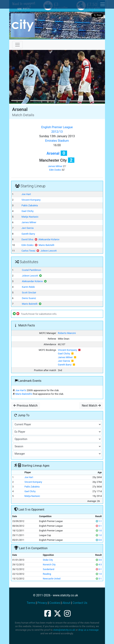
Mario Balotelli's (24, 394)
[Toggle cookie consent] (103, 4)
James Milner (55, 166)
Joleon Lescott (49, 251)
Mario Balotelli (46, 245)
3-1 (99, 579)
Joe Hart (26, 194)
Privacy (42, 603)
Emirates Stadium (57, 141)
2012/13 (57, 132)
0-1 (99, 526)
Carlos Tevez (28, 251)
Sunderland (48, 569)
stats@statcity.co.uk (64, 630)
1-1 (99, 521)
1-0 (99, 531)
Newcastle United (52, 579)
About (66, 603)
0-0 (99, 540)
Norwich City (49, 565)
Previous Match (26, 406)
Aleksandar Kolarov (49, 239)
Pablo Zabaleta (30, 205)
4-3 (99, 565)
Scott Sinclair (29, 293)
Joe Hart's (21, 390)
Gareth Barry (28, 234)
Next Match (91, 406)
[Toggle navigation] (17, 45)
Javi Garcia (27, 228)
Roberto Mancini (67, 333)
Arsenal (53, 153)
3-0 (99, 560)
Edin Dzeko (55, 170)
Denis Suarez (29, 298)
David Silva (27, 239)
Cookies (55, 603)
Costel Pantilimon (31, 270)
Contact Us (80, 603)
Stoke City (48, 560)
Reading (47, 574)
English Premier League (57, 127)
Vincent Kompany (31, 200)
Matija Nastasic (30, 217)
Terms (31, 603)
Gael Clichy (27, 211)
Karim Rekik (28, 287)
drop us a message (88, 630)
